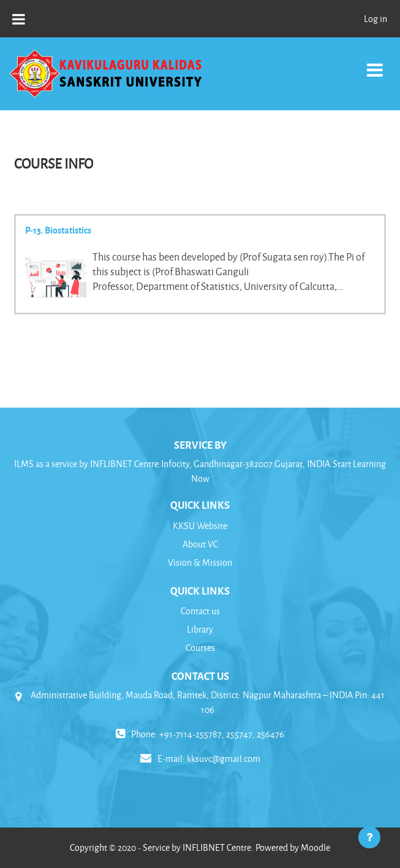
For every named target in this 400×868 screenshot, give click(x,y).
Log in (375, 19)
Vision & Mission (200, 562)
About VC (200, 544)
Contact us (200, 611)
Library (200, 629)
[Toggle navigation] (375, 63)
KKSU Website (200, 526)
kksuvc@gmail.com (224, 759)
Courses (200, 648)
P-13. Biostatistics (58, 230)
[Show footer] (369, 837)
